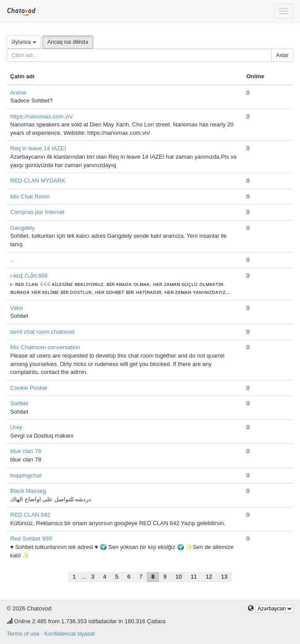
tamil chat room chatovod (42, 332)
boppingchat (26, 475)
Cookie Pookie (29, 388)
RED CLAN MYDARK (38, 181)
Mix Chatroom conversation (45, 347)
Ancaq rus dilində (68, 42)
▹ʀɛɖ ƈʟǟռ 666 (29, 276)
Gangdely (23, 228)
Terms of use (23, 634)
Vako (17, 308)
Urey (16, 427)
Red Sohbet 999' (31, 539)
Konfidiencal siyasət (70, 634)
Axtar (282, 55)
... (13, 260)
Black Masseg (28, 491)
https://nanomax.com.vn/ (42, 116)
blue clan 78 (26, 451)
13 (224, 577)
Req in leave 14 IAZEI (38, 148)
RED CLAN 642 (30, 515)
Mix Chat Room (30, 196)
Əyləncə (24, 42)
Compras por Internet (37, 212)
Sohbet (19, 403)
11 (194, 577)
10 (178, 577)
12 (209, 577)
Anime (18, 93)
